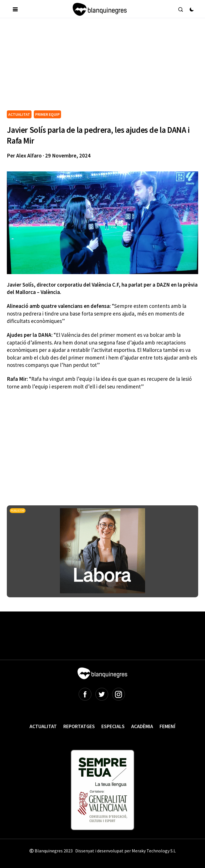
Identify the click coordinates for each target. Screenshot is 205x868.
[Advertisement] (106, 66)
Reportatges (79, 726)
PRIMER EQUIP (47, 114)
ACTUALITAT (19, 114)
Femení (168, 726)
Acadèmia (142, 726)
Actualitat (43, 726)
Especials (113, 726)
